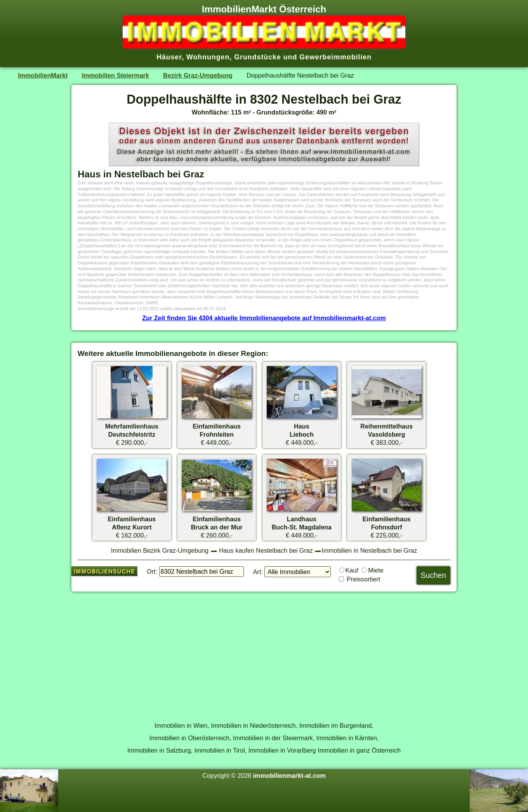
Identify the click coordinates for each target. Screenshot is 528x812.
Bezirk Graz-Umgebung (198, 75)
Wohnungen (208, 57)
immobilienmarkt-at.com (289, 776)
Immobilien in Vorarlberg (282, 750)
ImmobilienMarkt (43, 75)
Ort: (152, 571)
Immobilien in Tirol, (220, 750)
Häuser (169, 57)
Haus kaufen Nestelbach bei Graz (266, 550)
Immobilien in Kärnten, (348, 738)
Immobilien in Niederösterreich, (254, 725)
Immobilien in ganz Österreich (359, 750)
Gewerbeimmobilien (335, 57)
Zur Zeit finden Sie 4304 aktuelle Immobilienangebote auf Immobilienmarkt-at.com (264, 318)
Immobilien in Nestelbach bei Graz (369, 550)
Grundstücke (258, 57)
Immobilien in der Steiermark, (274, 738)
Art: (258, 572)
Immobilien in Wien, (182, 725)
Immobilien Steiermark (115, 75)
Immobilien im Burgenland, (336, 725)
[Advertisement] (264, 652)
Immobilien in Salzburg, (160, 750)
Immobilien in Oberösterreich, (190, 738)
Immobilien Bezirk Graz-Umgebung (160, 550)
